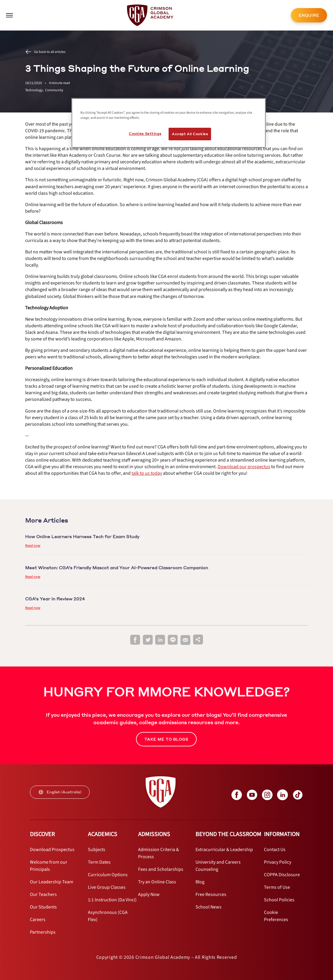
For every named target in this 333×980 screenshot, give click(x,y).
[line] (173, 640)
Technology (35, 90)
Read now (33, 546)
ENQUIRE (309, 15)
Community (54, 90)
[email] (185, 640)
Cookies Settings (145, 134)
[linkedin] (160, 640)
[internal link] (309, 15)
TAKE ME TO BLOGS (166, 739)
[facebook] (135, 640)
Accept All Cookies (190, 134)
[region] (169, 123)
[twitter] (148, 640)
